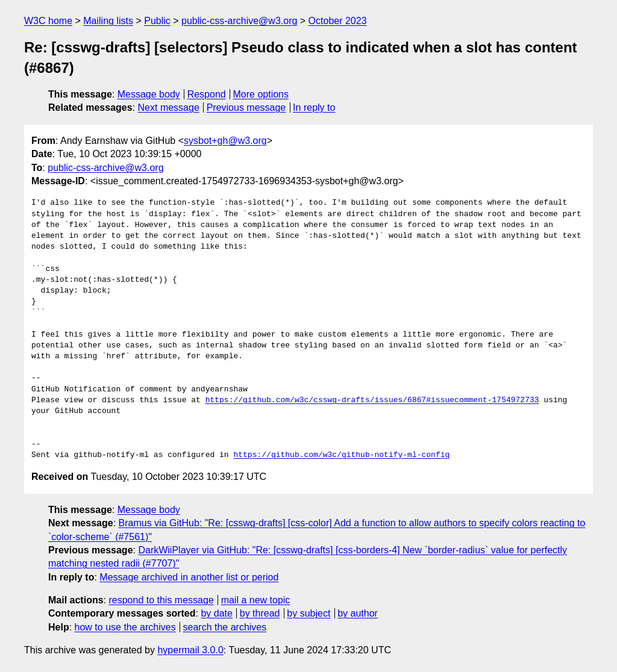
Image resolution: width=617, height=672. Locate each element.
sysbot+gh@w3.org (225, 141)
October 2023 (338, 21)
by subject (308, 613)
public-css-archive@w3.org (239, 21)
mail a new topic (256, 600)
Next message (169, 107)
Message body (149, 94)
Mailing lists (108, 21)
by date (216, 613)
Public (157, 21)
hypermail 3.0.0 (190, 650)
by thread (260, 613)
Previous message (246, 107)
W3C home (48, 21)
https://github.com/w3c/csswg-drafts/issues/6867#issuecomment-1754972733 (372, 400)
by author (358, 613)
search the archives (225, 627)
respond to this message (161, 600)
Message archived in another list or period (189, 577)
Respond (207, 94)
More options (261, 94)
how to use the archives (125, 627)
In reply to (314, 107)
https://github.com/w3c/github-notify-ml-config (341, 455)
